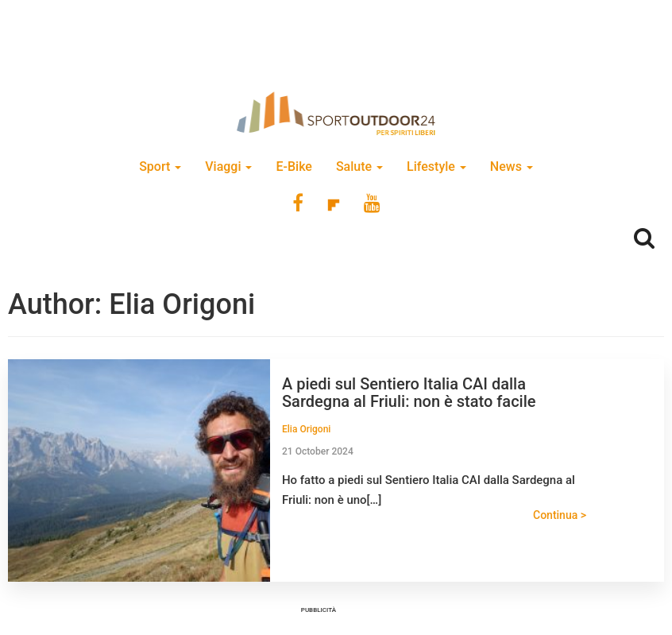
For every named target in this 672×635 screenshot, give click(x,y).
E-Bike (294, 166)
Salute (359, 166)
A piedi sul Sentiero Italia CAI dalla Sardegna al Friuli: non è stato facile (409, 393)
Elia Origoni (306, 429)
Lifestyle (436, 166)
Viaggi (228, 166)
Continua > (560, 515)
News (512, 166)
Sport (160, 166)
